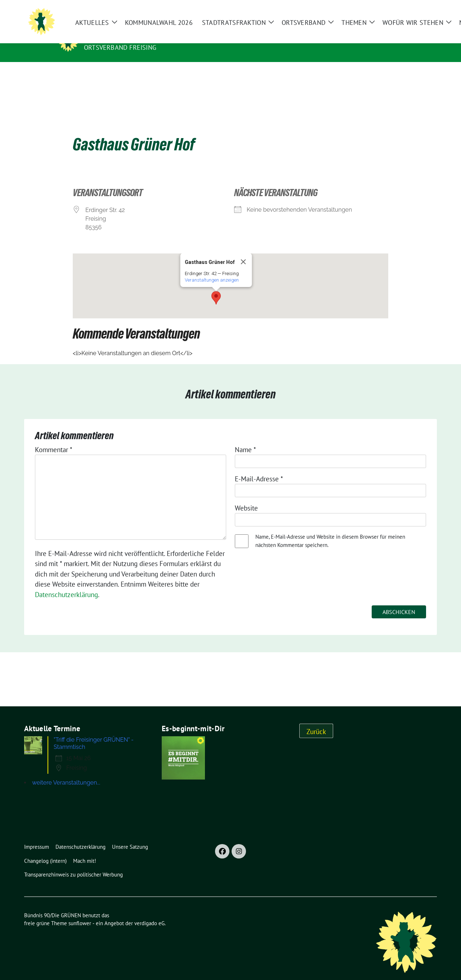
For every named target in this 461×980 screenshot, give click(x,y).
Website (246, 497)
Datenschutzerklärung (66, 583)
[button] (216, 287)
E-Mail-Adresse (259, 468)
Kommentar (54, 438)
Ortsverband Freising (120, 47)
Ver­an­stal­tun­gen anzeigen (212, 269)
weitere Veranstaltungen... (66, 771)
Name (245, 438)
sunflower (80, 912)
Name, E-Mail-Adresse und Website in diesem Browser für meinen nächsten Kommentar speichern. (330, 530)
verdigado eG (149, 912)
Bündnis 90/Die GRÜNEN (128, 37)
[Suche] (445, 11)
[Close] (243, 251)
